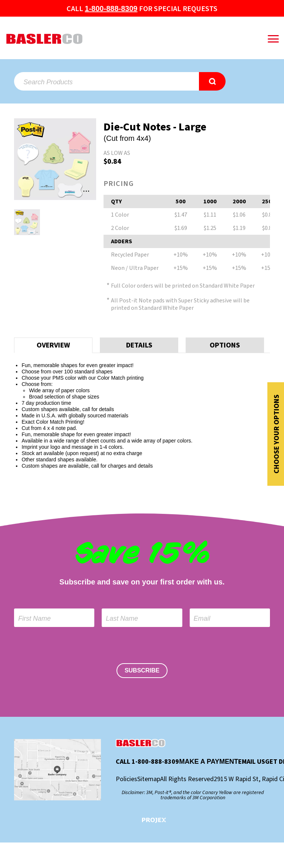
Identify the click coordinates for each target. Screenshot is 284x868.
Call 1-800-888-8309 (147, 762)
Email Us (252, 762)
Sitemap (149, 779)
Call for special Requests (142, 9)
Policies (126, 779)
